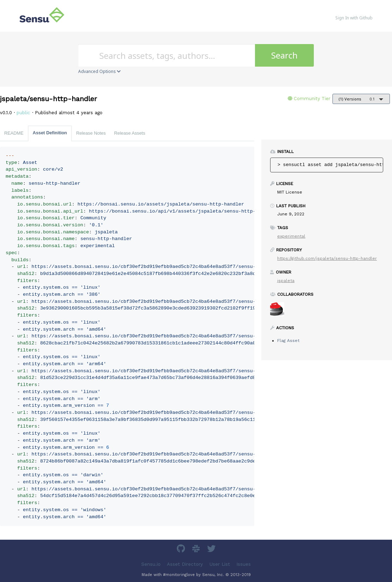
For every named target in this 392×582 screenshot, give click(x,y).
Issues (244, 564)
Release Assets (130, 133)
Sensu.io (151, 564)
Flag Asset (288, 341)
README (14, 133)
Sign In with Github (354, 18)
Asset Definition (50, 133)
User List (220, 564)
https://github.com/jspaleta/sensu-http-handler (327, 258)
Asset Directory (185, 564)
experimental (291, 236)
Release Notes (91, 133)
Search (284, 55)
